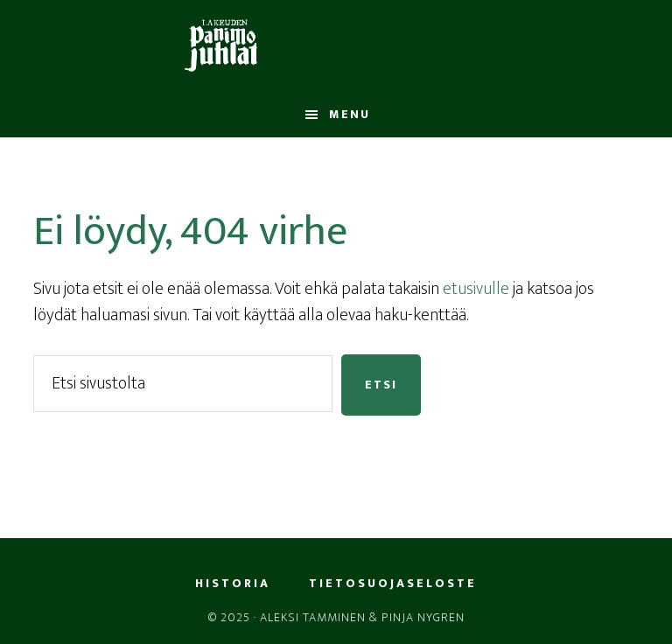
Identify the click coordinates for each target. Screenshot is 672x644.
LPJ (336, 46)
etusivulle (476, 289)
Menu (350, 114)
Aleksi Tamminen (313, 617)
